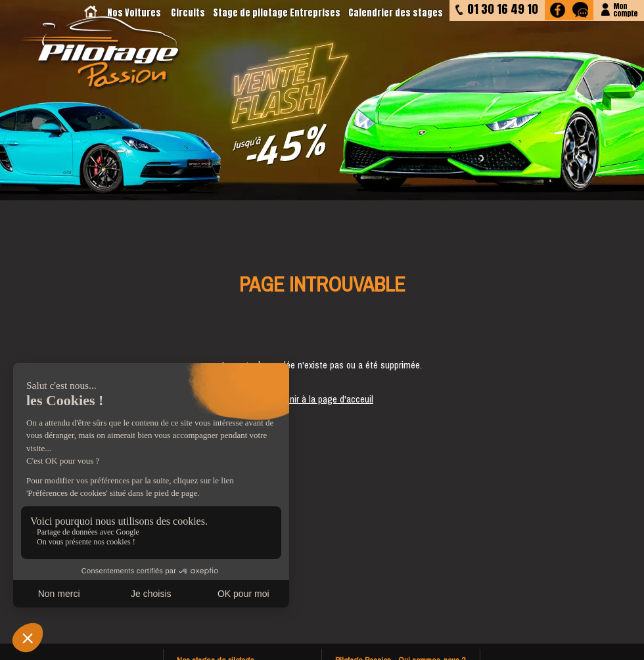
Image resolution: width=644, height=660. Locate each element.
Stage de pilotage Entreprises (277, 13)
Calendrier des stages (396, 13)
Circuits (188, 13)
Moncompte (625, 9)
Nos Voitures (134, 13)
